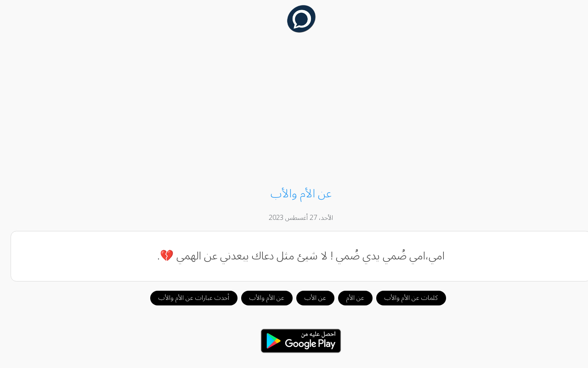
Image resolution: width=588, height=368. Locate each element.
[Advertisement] (294, 111)
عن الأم (348, 298)
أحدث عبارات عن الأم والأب (187, 298)
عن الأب (308, 298)
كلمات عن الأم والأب (404, 298)
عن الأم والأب (260, 298)
